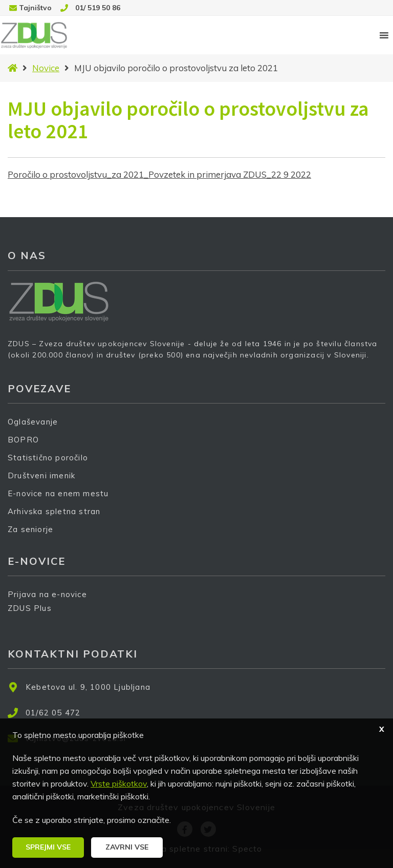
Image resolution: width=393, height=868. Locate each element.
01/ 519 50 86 (98, 8)
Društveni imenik (41, 475)
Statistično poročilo (48, 458)
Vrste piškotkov (119, 784)
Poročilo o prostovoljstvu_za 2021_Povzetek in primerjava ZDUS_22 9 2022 (159, 174)
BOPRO (23, 440)
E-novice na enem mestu (58, 493)
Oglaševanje (33, 422)
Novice (46, 68)
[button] (48, 848)
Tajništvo (35, 8)
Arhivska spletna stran (54, 511)
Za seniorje (30, 529)
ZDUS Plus (33, 615)
